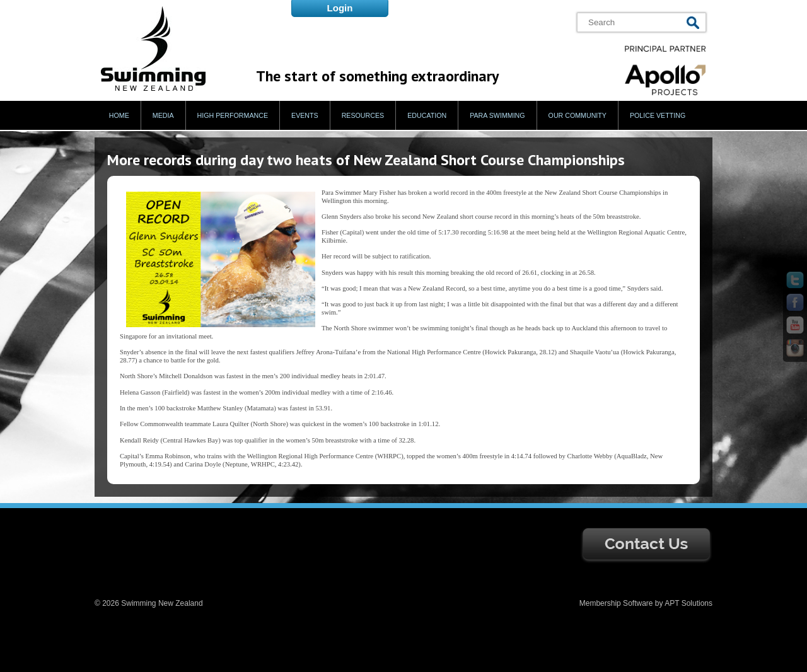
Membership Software (616, 603)
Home (119, 115)
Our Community (578, 115)
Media (163, 115)
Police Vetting (658, 115)
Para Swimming (497, 115)
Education (427, 115)
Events (305, 115)
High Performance (233, 115)
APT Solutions (688, 603)
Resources (363, 115)
